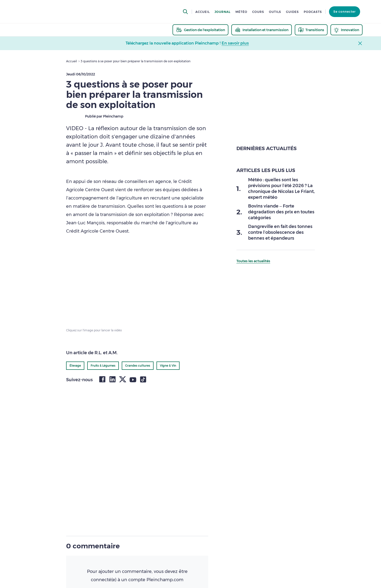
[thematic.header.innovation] (346, 30)
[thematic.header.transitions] (311, 30)
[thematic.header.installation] (262, 30)
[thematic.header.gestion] (200, 30)
